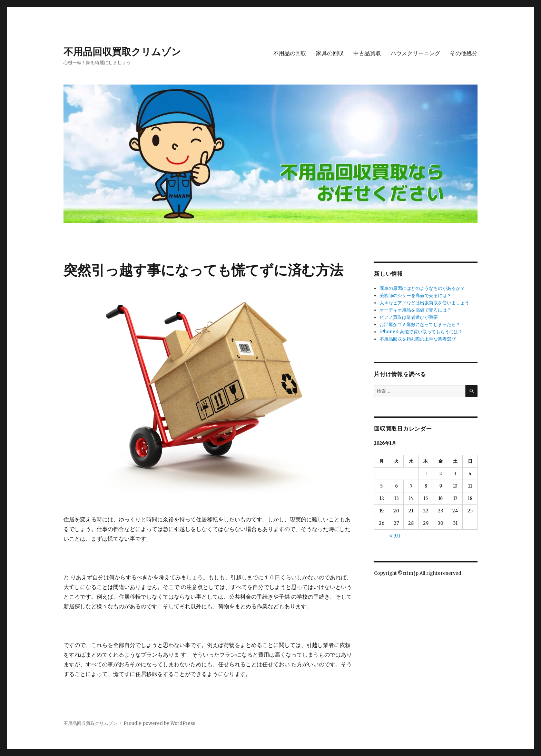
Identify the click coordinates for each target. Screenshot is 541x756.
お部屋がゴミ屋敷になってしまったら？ (420, 325)
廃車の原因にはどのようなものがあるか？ (422, 288)
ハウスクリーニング (415, 53)
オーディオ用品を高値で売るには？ (415, 310)
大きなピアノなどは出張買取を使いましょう (424, 303)
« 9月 (395, 536)
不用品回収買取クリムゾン (122, 52)
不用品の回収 (290, 53)
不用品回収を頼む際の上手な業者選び (418, 339)
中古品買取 (367, 53)
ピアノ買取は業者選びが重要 (409, 317)
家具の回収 (330, 53)
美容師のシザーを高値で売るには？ (415, 296)
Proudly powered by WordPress (159, 723)
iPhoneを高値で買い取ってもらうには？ (421, 332)
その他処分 (464, 53)
